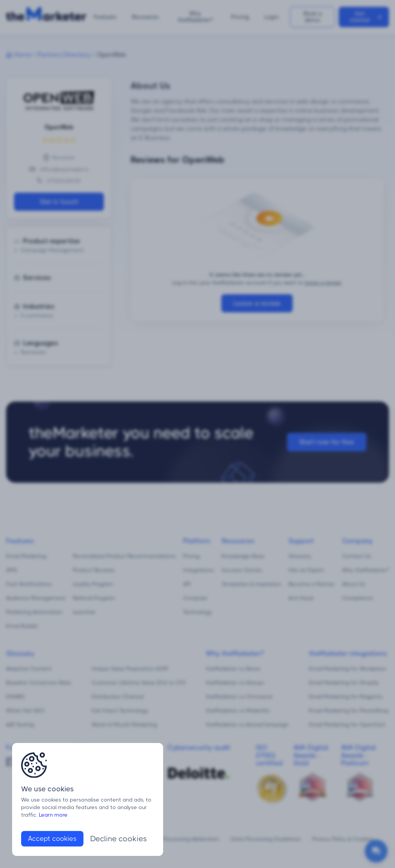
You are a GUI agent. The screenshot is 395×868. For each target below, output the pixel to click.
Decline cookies (119, 839)
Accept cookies (52, 839)
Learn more (53, 815)
